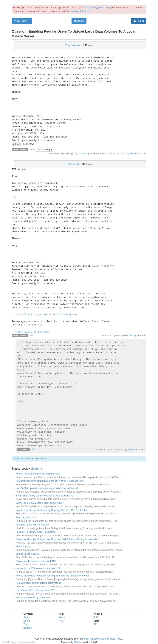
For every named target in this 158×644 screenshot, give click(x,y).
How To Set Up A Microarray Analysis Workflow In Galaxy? (47, 488)
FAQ (61, 621)
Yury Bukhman (73, 45)
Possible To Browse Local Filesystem (35, 532)
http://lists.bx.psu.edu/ (32, 332)
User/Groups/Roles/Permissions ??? (35, 590)
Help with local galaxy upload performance (38, 583)
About (62, 617)
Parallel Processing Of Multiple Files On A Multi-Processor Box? (50, 481)
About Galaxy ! (23, 546)
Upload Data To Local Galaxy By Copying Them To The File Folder (51, 510)
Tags (26, 624)
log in (24, 459)
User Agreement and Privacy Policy (103, 639)
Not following (44, 150)
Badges (28, 628)
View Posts (22, 21)
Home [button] (79, 21)
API (96, 624)
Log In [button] (139, 21)
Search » (37, 469)
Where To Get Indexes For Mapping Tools (38, 474)
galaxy (16, 144)
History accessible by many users (34, 597)
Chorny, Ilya (84, 153)
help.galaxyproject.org (97, 8)
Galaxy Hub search (81, 11)
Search (27, 617)
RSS (96, 617)
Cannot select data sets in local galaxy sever (39, 503)
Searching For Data (26, 517)
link (32, 149)
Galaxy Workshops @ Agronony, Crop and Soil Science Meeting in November (57, 539)
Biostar (78, 642)
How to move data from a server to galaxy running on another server (52, 576)
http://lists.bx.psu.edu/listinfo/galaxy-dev (46, 315)
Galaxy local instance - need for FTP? (36, 561)
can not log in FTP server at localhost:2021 (39, 568)
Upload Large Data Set (28, 554)
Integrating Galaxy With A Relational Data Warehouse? (45, 496)
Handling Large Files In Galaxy (32, 525)
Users (27, 621)
